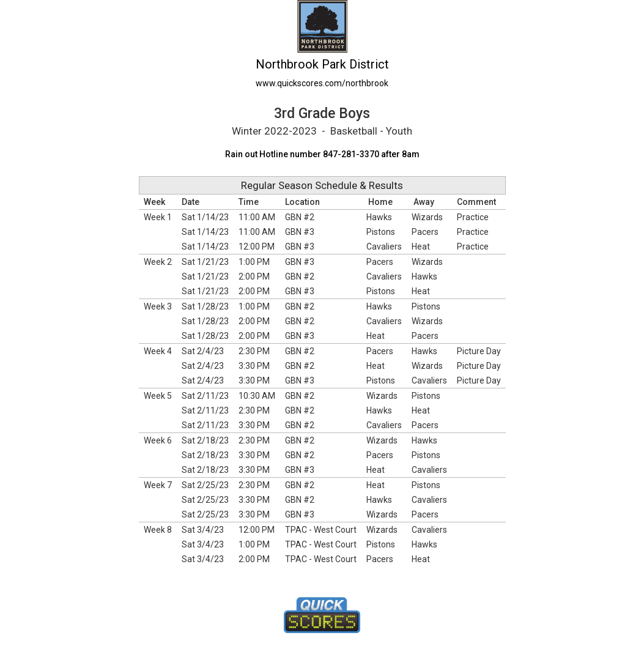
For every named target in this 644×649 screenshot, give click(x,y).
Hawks (379, 217)
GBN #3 (300, 232)
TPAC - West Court (321, 530)
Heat (421, 247)
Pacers (425, 232)
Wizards (427, 217)
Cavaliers (384, 247)
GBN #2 (300, 217)
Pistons (381, 232)
